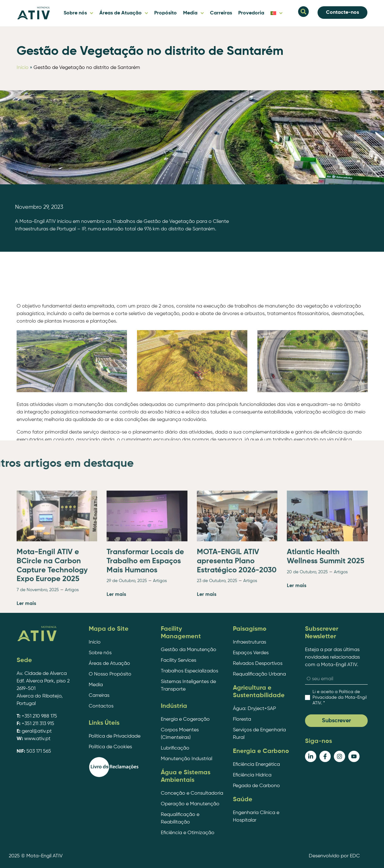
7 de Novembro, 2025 (38, 655)
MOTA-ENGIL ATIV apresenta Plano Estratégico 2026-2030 (237, 627)
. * (340, 697)
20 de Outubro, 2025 (307, 637)
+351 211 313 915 (38, 724)
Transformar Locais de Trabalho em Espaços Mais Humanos (145, 627)
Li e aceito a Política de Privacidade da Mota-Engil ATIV (340, 697)
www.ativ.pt (37, 739)
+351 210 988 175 (39, 716)
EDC (355, 856)
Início (23, 68)
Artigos (72, 655)
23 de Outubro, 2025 (217, 646)
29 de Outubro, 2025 (127, 646)
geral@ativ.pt (37, 731)
